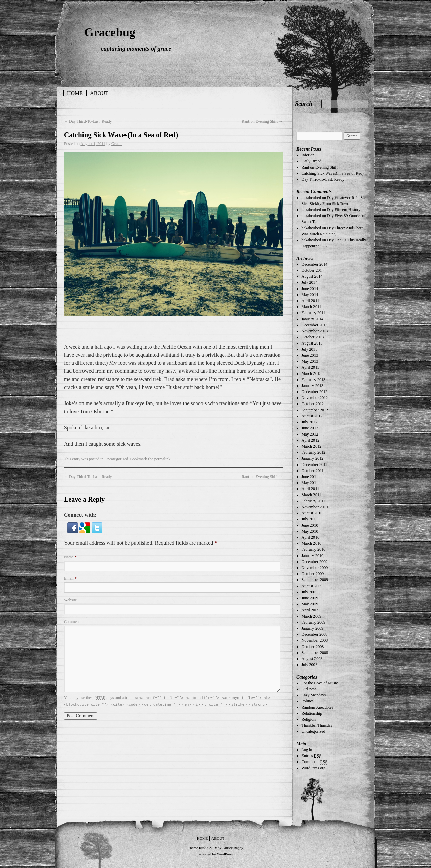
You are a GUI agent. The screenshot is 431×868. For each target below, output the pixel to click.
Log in (307, 750)
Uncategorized (116, 459)
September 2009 (315, 580)
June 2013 (310, 355)
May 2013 (310, 361)
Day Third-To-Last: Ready (88, 121)
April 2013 (310, 367)
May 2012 (310, 434)
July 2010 (310, 519)
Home (75, 93)
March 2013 (311, 373)
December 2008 (314, 634)
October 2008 (313, 647)
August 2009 (312, 586)
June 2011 (310, 477)
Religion (309, 719)
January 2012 (312, 458)
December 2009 (314, 562)
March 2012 (311, 446)
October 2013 (313, 337)
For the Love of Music (320, 683)
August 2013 (312, 343)
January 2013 (312, 386)
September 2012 (315, 410)
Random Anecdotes (318, 707)
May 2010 (310, 531)
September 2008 (315, 653)
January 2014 (312, 319)
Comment (72, 622)
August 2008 (312, 659)
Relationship (312, 713)
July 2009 (310, 592)
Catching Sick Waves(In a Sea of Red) (333, 173)
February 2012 (313, 452)
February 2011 (313, 501)
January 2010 (312, 556)
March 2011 (311, 495)
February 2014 (313, 313)
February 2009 (313, 622)
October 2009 (313, 574)
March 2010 (311, 543)
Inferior (308, 155)
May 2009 (310, 604)
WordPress (225, 854)
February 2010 (313, 549)
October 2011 (313, 471)
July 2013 (310, 349)
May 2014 (310, 295)
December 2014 (314, 264)
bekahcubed (311, 198)
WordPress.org (313, 768)
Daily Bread (311, 161)
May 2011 (310, 483)
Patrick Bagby (233, 848)
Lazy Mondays (314, 695)
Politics (308, 701)
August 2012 (312, 416)
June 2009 (310, 598)
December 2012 (314, 392)
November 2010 (315, 507)
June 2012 (310, 428)
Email (70, 578)
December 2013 (314, 325)
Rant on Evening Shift (262, 121)
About (99, 93)
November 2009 (315, 568)
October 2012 (313, 404)
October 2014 (313, 270)
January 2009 (312, 628)
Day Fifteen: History (344, 210)
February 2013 (313, 380)
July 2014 (310, 282)
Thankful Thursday (317, 725)
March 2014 (311, 307)
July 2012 (310, 422)
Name (70, 557)
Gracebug (110, 32)
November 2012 (315, 398)
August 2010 (312, 513)
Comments (314, 762)
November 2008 (315, 640)
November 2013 (315, 331)
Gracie (117, 144)
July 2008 (310, 665)
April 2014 (310, 301)
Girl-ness (309, 689)
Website (70, 600)
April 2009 (310, 610)
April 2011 (310, 489)
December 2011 (314, 465)
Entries (311, 756)
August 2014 (312, 276)
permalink (162, 459)
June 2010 (310, 525)
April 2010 (310, 537)
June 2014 (310, 289)
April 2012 (310, 440)
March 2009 (311, 616)
